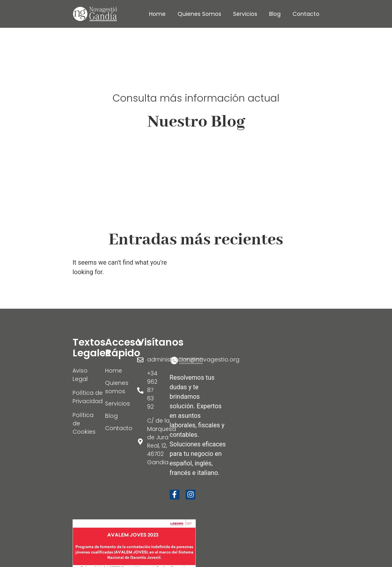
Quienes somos (199, 14)
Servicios (245, 14)
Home (157, 14)
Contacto (306, 14)
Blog (275, 14)
